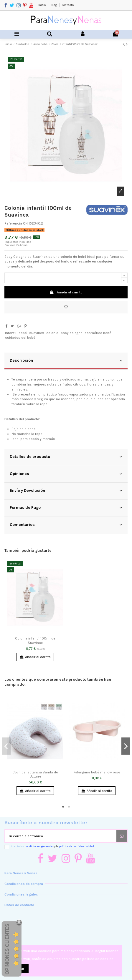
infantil (11, 333)
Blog (54, 5)
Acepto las (52, 846)
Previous (6, 746)
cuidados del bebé (20, 338)
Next (126, 746)
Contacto (68, 5)
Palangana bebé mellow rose (97, 772)
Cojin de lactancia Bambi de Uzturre (35, 774)
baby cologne (72, 333)
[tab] (66, 361)
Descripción (66, 361)
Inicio (42, 5)
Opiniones (66, 474)
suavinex (37, 333)
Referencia (13, 223)
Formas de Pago (66, 508)
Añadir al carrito (66, 292)
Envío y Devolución (66, 491)
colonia (52, 333)
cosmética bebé (98, 333)
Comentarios (66, 525)
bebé (23, 333)
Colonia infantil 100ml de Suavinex (35, 640)
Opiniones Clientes (7, 949)
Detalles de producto (66, 457)
